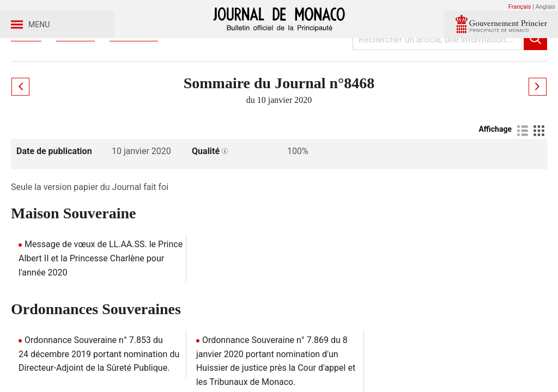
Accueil (26, 86)
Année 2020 (134, 86)
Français (520, 7)
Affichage (495, 180)
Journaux (75, 86)
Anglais (545, 7)
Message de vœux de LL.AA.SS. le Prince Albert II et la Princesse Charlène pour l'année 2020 (101, 309)
